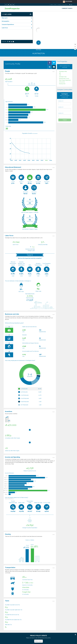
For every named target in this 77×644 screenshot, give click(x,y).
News (55, 5)
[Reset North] (75, 49)
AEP (60, 73)
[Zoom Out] (75, 47)
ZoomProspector (12, 9)
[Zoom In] (75, 44)
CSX (60, 75)
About (52, 5)
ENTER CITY (65, 103)
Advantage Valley (63, 71)
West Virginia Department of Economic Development (65, 82)
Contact (59, 5)
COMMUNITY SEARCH (67, 8)
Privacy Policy (65, 5)
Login (71, 5)
